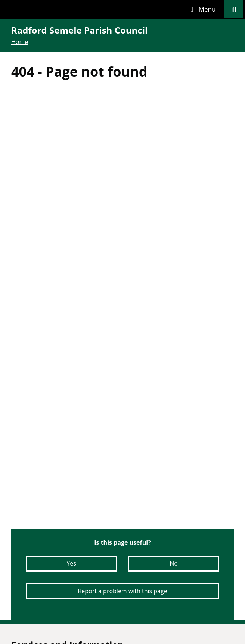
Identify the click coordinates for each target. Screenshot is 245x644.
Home (20, 42)
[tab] (203, 9)
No (174, 563)
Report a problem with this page (122, 591)
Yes (71, 563)
